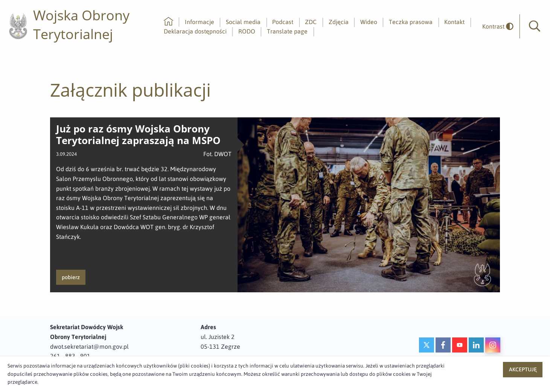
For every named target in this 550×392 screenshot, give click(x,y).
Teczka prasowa (411, 22)
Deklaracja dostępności (195, 31)
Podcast (283, 22)
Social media (243, 22)
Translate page (287, 31)
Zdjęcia (339, 22)
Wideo (369, 22)
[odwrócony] (495, 27)
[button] (535, 26)
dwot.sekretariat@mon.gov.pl (89, 346)
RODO (247, 31)
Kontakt (454, 22)
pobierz (71, 277)
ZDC (311, 22)
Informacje (200, 22)
